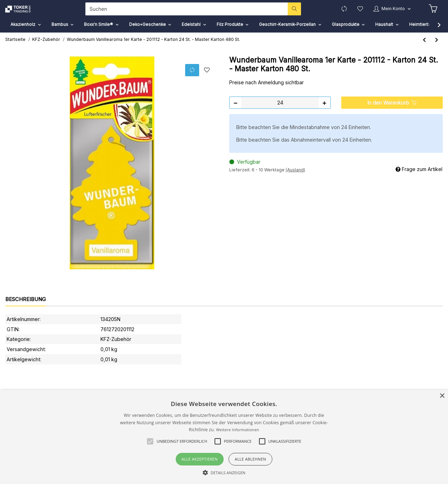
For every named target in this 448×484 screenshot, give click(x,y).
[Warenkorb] (433, 14)
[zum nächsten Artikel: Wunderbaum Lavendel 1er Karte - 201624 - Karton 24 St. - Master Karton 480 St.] (437, 49)
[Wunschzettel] (354, 13)
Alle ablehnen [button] (250, 459)
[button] (389, 13)
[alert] (224, 437)
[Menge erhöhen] (324, 112)
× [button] (442, 396)
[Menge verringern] (236, 112)
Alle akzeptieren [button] (200, 459)
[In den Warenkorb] (392, 112)
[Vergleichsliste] (337, 13)
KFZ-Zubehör (116, 348)
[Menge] (280, 112)
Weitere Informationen (237, 430)
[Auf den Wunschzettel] (207, 79)
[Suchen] (183, 13)
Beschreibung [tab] (26, 309)
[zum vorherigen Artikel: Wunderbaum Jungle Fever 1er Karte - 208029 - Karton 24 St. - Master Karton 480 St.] (424, 49)
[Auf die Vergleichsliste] (192, 79)
